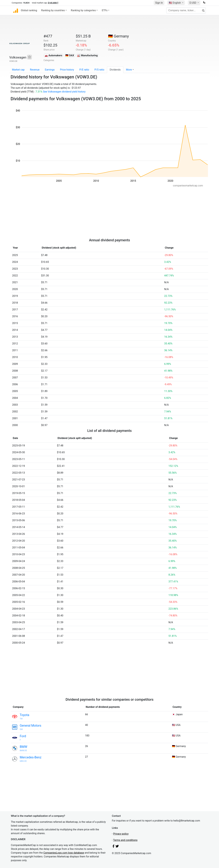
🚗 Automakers (53, 55)
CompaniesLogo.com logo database (64, 853)
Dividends (115, 70)
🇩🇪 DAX (70, 55)
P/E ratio (84, 70)
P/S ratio (99, 70)
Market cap (18, 70)
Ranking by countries (53, 10)
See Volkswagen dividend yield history (64, 92)
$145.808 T (53, 3)
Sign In (159, 3)
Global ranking (29, 10)
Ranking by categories (83, 10)
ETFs (105, 10)
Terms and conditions (125, 840)
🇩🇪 (118, 36)
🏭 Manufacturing (87, 55)
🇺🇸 (175, 3)
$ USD (193, 3)
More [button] (129, 70)
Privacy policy (121, 834)
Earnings (50, 70)
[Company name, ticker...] (186, 10)
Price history (67, 70)
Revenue (35, 70)
